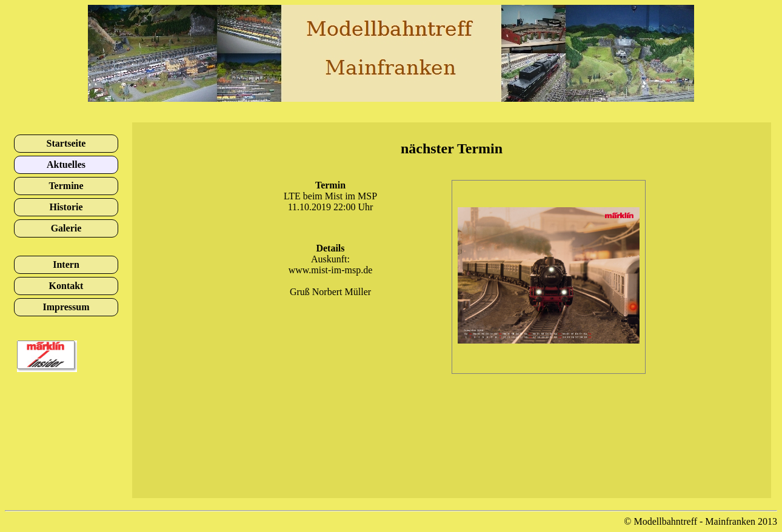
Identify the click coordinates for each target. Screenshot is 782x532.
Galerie (66, 228)
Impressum (66, 307)
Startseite (66, 143)
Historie (66, 207)
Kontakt (66, 286)
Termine (66, 186)
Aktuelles (66, 165)
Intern (66, 264)
